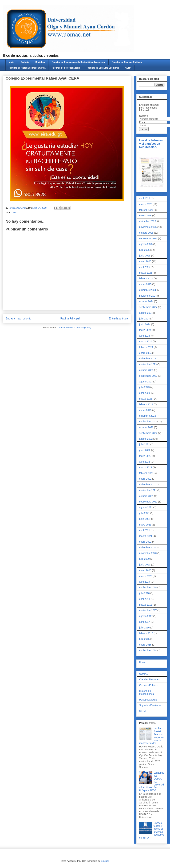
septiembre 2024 (148, 307)
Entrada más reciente (18, 318)
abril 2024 (145, 336)
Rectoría (25, 62)
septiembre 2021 (148, 502)
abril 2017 (145, 622)
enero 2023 (145, 410)
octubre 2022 (146, 427)
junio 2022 (145, 450)
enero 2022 (145, 479)
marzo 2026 (146, 204)
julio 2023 (144, 387)
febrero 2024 (146, 347)
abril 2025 (145, 267)
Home (142, 662)
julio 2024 (144, 319)
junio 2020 (145, 565)
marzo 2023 (146, 399)
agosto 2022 (146, 439)
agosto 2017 (146, 616)
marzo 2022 (146, 467)
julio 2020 (144, 559)
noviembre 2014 (148, 650)
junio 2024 (145, 324)
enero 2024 (145, 353)
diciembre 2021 (148, 485)
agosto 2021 (146, 507)
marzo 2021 (146, 536)
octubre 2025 (146, 233)
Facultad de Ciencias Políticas (127, 62)
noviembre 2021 (148, 490)
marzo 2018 (146, 605)
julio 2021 (144, 513)
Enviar (144, 129)
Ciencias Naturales (149, 679)
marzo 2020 (146, 576)
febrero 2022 (146, 473)
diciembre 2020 (148, 547)
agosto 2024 (146, 313)
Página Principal (70, 318)
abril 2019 (145, 582)
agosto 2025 (146, 244)
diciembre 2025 (148, 221)
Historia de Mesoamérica (147, 692)
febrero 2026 (146, 210)
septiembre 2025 (148, 239)
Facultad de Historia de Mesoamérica (27, 68)
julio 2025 (144, 250)
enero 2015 (145, 645)
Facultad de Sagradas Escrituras (103, 68)
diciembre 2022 (148, 416)
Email (142, 122)
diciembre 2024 (148, 290)
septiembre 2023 (148, 376)
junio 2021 (145, 519)
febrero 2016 (146, 633)
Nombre (144, 116)
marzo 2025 (146, 273)
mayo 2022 (145, 456)
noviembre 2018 (148, 587)
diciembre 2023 (148, 359)
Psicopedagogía (148, 700)
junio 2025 (145, 256)
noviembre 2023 (148, 364)
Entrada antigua (118, 318)
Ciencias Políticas (149, 685)
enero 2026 (145, 215)
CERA (128, 68)
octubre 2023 (146, 370)
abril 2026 (145, 198)
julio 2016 (144, 628)
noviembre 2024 (148, 296)
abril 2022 (145, 462)
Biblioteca (40, 62)
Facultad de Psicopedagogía (66, 68)
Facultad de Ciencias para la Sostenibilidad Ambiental (79, 62)
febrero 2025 (146, 278)
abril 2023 (145, 393)
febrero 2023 (146, 404)
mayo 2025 (145, 261)
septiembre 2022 (148, 433)
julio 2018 (144, 593)
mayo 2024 (145, 330)
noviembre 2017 (148, 610)
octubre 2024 (146, 301)
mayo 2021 (145, 525)
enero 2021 (145, 542)
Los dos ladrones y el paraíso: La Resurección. (151, 144)
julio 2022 (144, 444)
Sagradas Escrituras (150, 705)
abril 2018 (145, 599)
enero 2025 (145, 284)
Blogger (105, 861)
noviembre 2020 (148, 553)
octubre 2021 (146, 496)
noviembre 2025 (148, 227)
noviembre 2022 (148, 422)
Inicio (11, 62)
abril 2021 (145, 530)
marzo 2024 (146, 341)
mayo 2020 (145, 570)
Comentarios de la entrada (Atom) (74, 328)
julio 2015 (144, 639)
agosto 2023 (146, 382)
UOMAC (144, 674)
